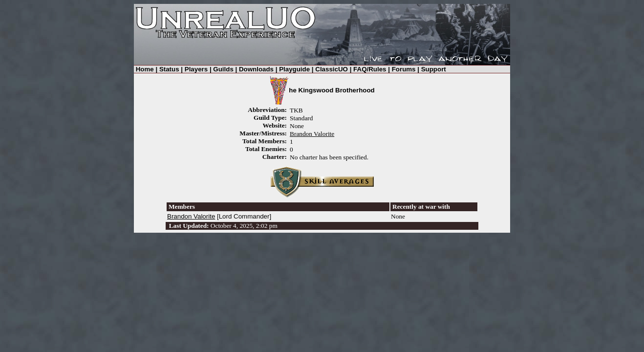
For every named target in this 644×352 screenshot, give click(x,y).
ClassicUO (332, 69)
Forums (404, 69)
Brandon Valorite (312, 134)
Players (196, 69)
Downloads (256, 69)
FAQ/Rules (370, 69)
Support (434, 69)
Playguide (294, 69)
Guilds (223, 69)
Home (145, 69)
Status (169, 69)
